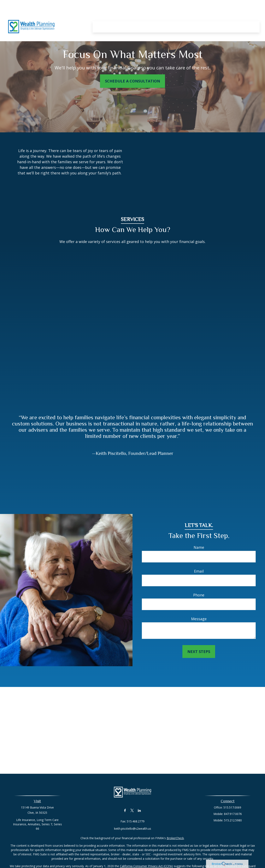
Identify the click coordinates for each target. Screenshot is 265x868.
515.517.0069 (232, 807)
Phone (199, 595)
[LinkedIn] (139, 810)
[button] (100, 14)
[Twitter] (132, 810)
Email (199, 571)
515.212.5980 (233, 820)
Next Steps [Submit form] (199, 652)
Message (199, 619)
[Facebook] (125, 810)
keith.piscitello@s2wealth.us (133, 829)
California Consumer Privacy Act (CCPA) (146, 866)
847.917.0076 (233, 814)
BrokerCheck (175, 838)
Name (199, 547)
